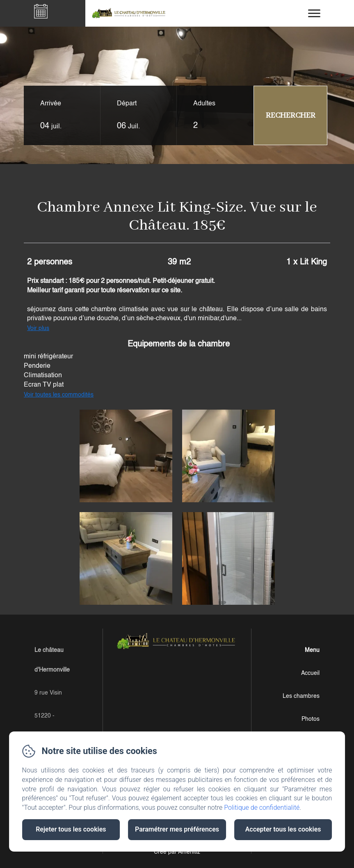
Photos (311, 719)
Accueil (310, 673)
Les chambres (301, 696)
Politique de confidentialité (262, 808)
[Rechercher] (290, 115)
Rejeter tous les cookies (71, 829)
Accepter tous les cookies (283, 829)
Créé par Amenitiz (177, 852)
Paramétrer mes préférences (177, 829)
